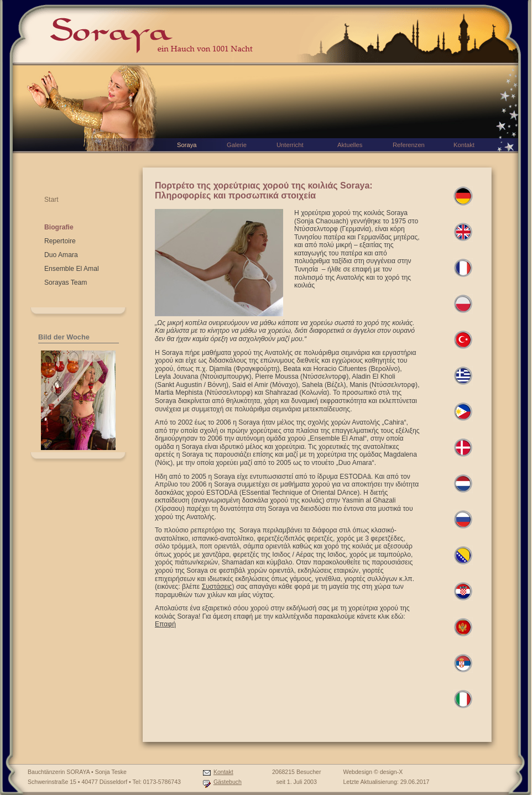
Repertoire (60, 241)
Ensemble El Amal (72, 269)
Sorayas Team (66, 283)
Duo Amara (61, 255)
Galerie (237, 145)
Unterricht (290, 145)
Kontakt (223, 772)
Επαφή (165, 624)
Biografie (59, 227)
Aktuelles (350, 145)
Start (51, 200)
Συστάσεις (217, 587)
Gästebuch (228, 782)
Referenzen (409, 145)
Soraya (187, 145)
